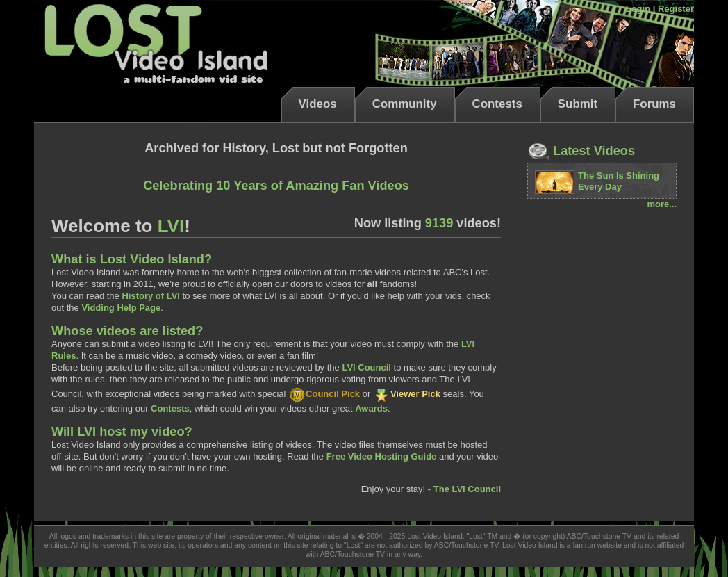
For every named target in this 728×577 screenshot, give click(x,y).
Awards (371, 408)
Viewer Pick (407, 394)
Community (405, 104)
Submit (578, 104)
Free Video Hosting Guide (382, 456)
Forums (654, 104)
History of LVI (151, 296)
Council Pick (324, 394)
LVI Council (366, 367)
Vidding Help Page (121, 308)
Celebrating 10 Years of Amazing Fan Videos (276, 186)
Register (676, 9)
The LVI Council (467, 489)
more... (662, 204)
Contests (497, 104)
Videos (318, 104)
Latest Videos (581, 151)
